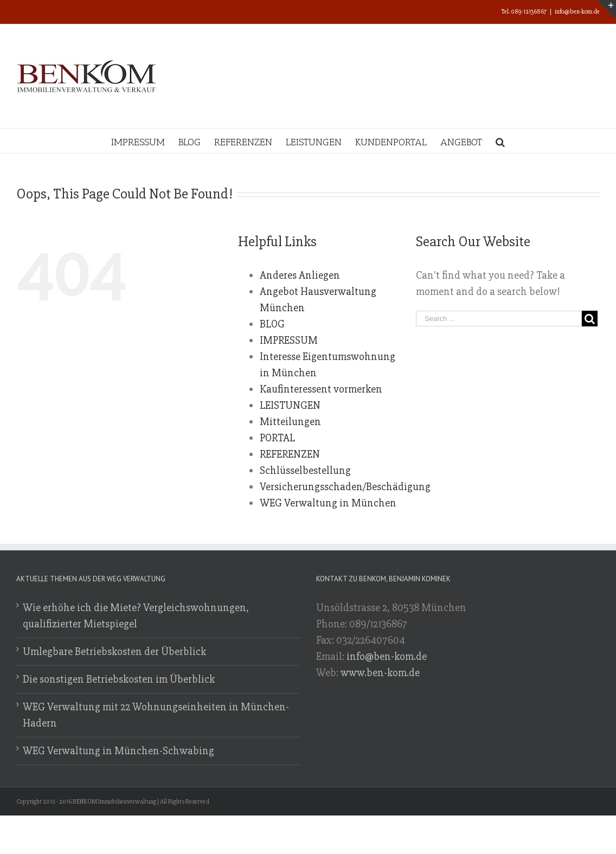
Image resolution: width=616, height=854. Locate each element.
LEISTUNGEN (290, 405)
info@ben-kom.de (577, 12)
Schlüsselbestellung (305, 470)
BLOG (272, 324)
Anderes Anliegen (300, 275)
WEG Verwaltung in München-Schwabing (118, 751)
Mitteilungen (290, 422)
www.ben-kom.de (380, 673)
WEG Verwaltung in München (328, 503)
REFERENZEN (290, 454)
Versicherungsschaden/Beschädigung (345, 487)
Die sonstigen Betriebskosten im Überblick (119, 679)
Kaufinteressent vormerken (321, 389)
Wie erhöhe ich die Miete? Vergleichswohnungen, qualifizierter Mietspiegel (136, 616)
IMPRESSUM (289, 340)
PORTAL (277, 438)
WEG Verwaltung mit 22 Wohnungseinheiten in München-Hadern (156, 715)
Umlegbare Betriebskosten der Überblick (114, 651)
